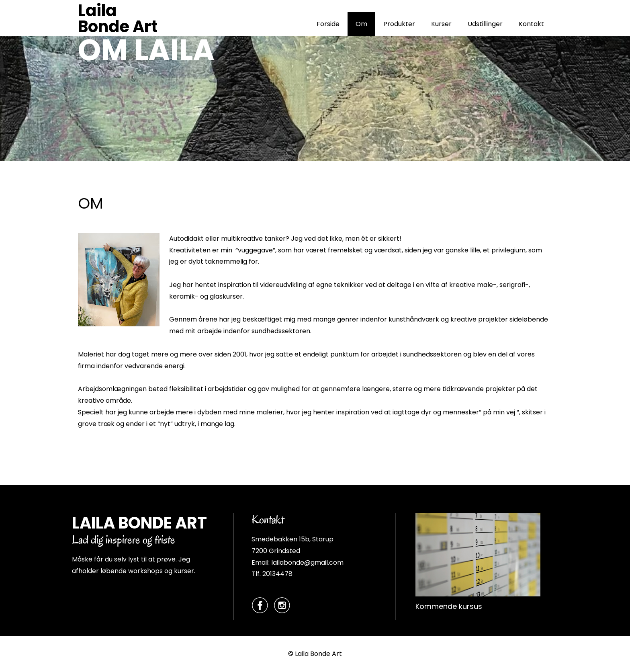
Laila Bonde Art (118, 18)
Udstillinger (485, 24)
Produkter (399, 24)
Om (361, 24)
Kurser (441, 24)
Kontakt (531, 24)
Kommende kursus (449, 606)
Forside (328, 24)
